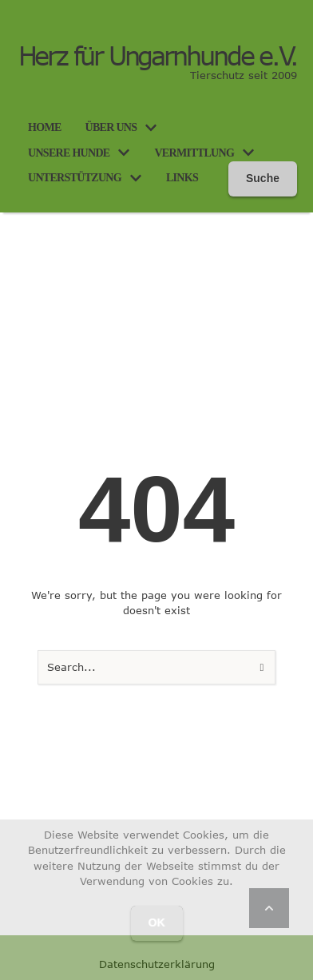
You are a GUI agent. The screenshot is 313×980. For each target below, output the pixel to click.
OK (157, 922)
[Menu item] (45, 128)
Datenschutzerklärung (157, 964)
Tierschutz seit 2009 (244, 75)
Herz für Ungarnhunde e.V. (158, 56)
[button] (151, 128)
